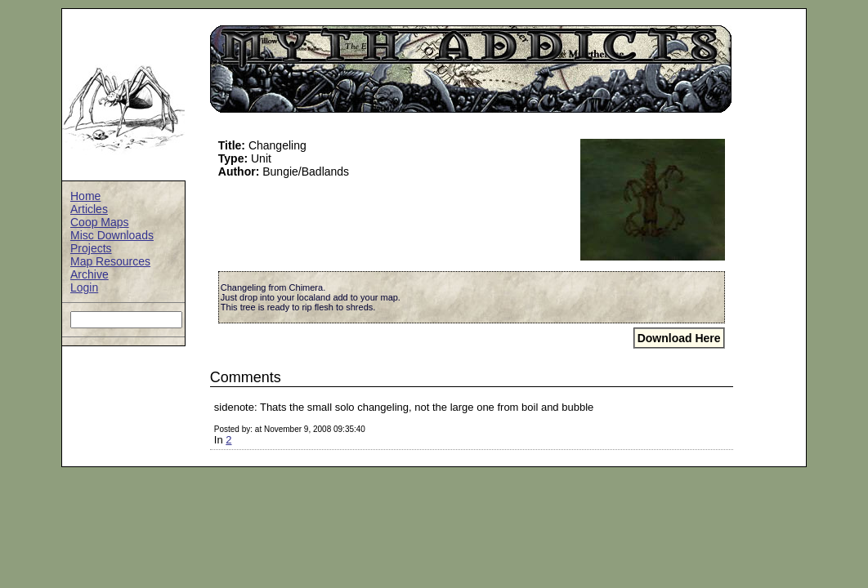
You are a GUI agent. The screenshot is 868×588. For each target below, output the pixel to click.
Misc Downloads (112, 235)
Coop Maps (100, 222)
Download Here (679, 338)
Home (85, 196)
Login (84, 287)
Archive (89, 274)
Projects (91, 248)
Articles (89, 209)
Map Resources (110, 261)
